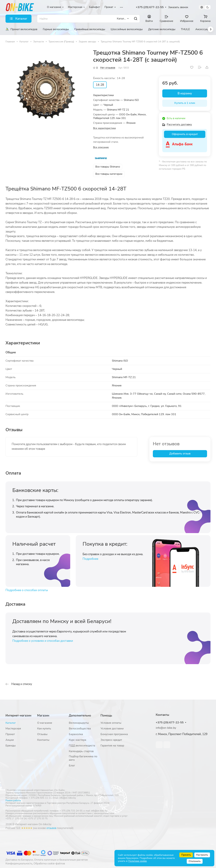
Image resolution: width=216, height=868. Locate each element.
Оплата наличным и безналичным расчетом (61, 860)
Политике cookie (137, 861)
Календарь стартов (81, 751)
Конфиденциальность (19, 864)
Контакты (43, 740)
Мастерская (13, 729)
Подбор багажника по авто (83, 758)
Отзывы (42, 734)
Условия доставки (112, 729)
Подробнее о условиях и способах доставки (43, 641)
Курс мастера (78, 740)
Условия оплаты (111, 723)
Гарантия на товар (112, 746)
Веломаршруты (79, 723)
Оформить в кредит (185, 134)
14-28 (100, 85)
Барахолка (76, 734)
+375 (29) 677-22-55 (150, 7)
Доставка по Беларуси (19, 860)
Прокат (10, 734)
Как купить (44, 729)
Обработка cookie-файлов (49, 864)
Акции (10, 740)
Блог (72, 766)
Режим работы (13, 801)
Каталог (11, 723)
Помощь (106, 716)
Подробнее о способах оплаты (27, 590)
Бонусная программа (114, 734)
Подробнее (90, 559)
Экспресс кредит (111, 740)
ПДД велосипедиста (82, 746)
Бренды (11, 746)
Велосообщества (80, 729)
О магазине (45, 723)
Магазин (43, 716)
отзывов (51, 828)
